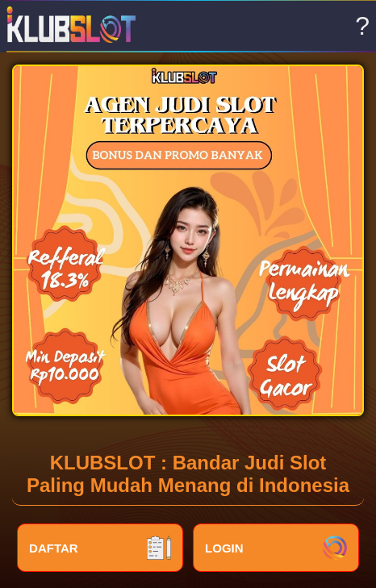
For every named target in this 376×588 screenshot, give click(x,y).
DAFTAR (100, 548)
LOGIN (276, 548)
